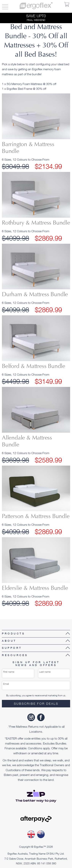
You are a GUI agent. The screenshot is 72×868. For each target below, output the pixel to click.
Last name (45, 672)
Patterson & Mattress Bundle (36, 517)
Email (6, 684)
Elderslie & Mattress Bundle (35, 588)
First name (9, 672)
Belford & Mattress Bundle (34, 367)
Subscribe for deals (36, 704)
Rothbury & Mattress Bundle (36, 223)
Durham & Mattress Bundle (35, 295)
